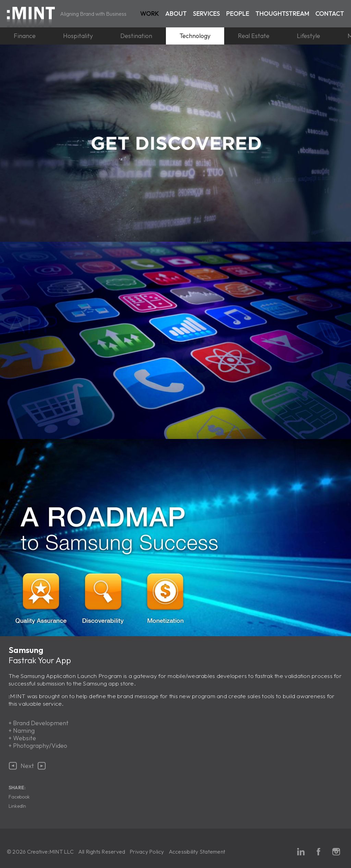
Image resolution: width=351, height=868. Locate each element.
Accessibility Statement (197, 852)
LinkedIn (17, 806)
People (238, 14)
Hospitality (78, 36)
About (176, 14)
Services (207, 14)
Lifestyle (308, 36)
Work (150, 14)
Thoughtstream (282, 14)
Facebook (19, 797)
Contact (330, 14)
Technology (195, 36)
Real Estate (254, 36)
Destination (136, 36)
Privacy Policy (147, 852)
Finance (25, 36)
